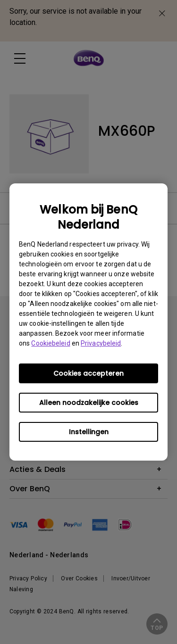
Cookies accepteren (88, 373)
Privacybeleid (101, 343)
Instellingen (89, 432)
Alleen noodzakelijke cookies (89, 403)
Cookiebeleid (51, 343)
